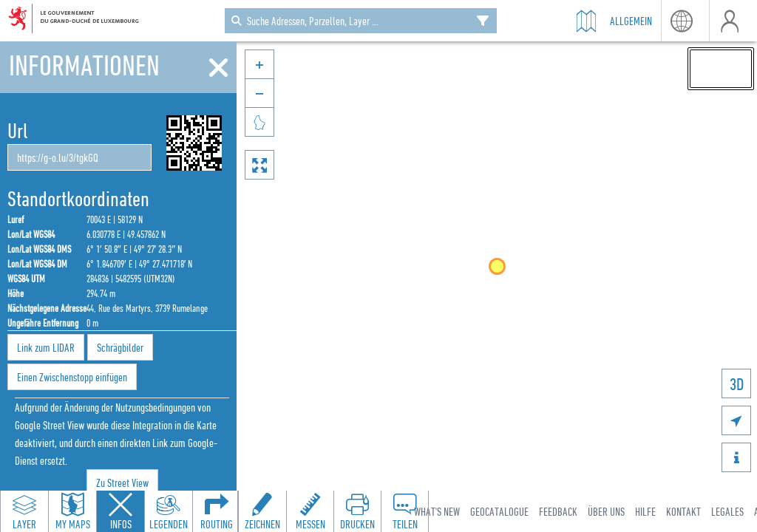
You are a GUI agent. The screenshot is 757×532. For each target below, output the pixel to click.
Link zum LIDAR (46, 347)
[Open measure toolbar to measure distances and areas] (310, 511)
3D (737, 384)
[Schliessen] (218, 68)
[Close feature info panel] (120, 511)
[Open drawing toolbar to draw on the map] (262, 511)
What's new (437, 511)
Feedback (558, 511)
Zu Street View (122, 482)
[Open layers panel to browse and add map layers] (24, 511)
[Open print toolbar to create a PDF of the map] (357, 511)
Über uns (606, 511)
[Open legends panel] (169, 511)
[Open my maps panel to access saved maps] (72, 511)
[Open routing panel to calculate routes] (217, 511)
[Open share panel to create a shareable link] (404, 511)
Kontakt (683, 511)
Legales (727, 511)
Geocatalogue (499, 511)
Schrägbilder (120, 347)
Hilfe (645, 511)
